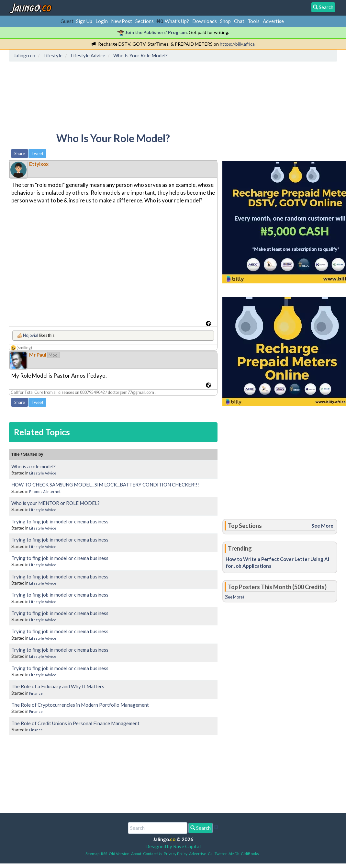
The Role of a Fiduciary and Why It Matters (58, 686)
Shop (225, 21)
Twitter (221, 854)
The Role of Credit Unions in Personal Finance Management (75, 723)
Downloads (205, 21)
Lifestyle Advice (43, 473)
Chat (239, 21)
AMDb (234, 854)
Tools (254, 21)
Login (102, 21)
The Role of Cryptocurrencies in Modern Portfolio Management (80, 705)
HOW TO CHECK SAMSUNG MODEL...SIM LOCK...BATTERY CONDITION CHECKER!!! (105, 485)
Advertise (273, 21)
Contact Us (153, 854)
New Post (122, 21)
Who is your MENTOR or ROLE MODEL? (56, 503)
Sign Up (84, 21)
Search (201, 828)
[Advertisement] (129, 92)
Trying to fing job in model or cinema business (60, 521)
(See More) (234, 597)
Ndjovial (31, 335)
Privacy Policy (176, 854)
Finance (36, 693)
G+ (210, 854)
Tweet (37, 154)
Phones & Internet (45, 491)
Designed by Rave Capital (173, 846)
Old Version (119, 854)
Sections (145, 21)
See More (322, 526)
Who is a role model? (33, 466)
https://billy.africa (237, 44)
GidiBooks (250, 854)
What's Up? (177, 21)
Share (20, 154)
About (136, 854)
